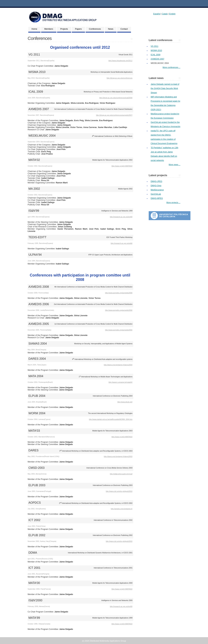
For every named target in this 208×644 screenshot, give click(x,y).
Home (34, 29)
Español (157, 14)
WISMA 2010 (156, 50)
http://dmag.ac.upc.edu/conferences (120, 78)
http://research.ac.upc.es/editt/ (122, 243)
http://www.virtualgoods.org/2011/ (120, 61)
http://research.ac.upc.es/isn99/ (121, 217)
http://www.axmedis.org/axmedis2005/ (119, 330)
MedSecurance (157, 190)
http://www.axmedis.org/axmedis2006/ (119, 310)
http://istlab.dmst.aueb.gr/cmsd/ (121, 474)
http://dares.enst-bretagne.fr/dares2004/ (118, 365)
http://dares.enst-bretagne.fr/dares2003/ (118, 456)
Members (49, 29)
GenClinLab (156, 194)
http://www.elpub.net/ (125, 402)
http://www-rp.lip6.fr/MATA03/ (122, 166)
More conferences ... (172, 67)
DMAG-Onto (156, 186)
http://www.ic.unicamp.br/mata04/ (120, 382)
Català (165, 14)
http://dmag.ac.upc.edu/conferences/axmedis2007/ (114, 115)
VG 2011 (154, 46)
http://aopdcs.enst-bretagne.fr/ (122, 509)
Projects (64, 29)
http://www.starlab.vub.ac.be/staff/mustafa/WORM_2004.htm (111, 419)
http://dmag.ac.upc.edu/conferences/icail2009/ (116, 98)
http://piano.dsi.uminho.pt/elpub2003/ (119, 491)
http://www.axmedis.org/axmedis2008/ (119, 293)
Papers (78, 29)
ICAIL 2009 (156, 55)
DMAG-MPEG (157, 198)
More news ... (175, 165)
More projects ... (173, 203)
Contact (124, 29)
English (172, 14)
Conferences (95, 29)
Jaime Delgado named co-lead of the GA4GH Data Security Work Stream (165, 88)
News (111, 29)
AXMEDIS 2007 (157, 59)
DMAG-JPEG (156, 181)
